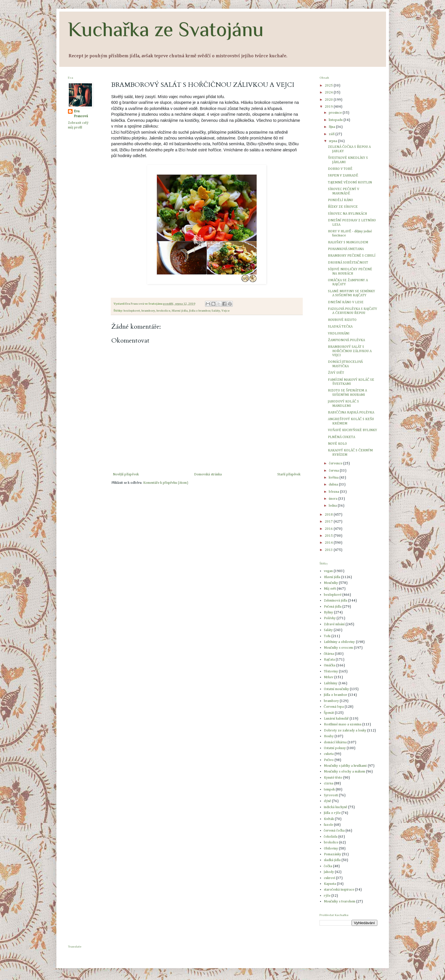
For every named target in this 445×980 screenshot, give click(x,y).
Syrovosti (331, 795)
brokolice (163, 311)
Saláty (216, 311)
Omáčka (330, 665)
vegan (328, 571)
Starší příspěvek (289, 475)
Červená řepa (334, 707)
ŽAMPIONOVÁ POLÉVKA (346, 340)
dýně (327, 801)
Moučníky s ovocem (338, 648)
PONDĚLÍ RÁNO (340, 200)
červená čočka (334, 831)
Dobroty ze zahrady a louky (345, 731)
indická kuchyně (336, 807)
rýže (327, 896)
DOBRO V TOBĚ (340, 169)
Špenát (329, 713)
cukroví (329, 878)
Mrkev (329, 677)
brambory (148, 311)
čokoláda (331, 837)
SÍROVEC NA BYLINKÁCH (347, 214)
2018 (329, 515)
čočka (328, 866)
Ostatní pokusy (335, 748)
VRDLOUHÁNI (339, 334)
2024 (329, 93)
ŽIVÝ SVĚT (336, 373)
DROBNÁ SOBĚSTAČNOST (348, 263)
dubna (334, 485)
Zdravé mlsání (334, 624)
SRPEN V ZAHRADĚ (343, 176)
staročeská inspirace (339, 890)
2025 (329, 86)
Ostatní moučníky (336, 689)
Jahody (329, 872)
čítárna (329, 654)
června (334, 471)
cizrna (329, 784)
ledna (333, 506)
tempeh (329, 790)
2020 (329, 100)
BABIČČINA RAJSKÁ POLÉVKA (351, 413)
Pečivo (329, 760)
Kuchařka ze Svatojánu (166, 29)
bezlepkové (132, 311)
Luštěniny (331, 683)
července (336, 464)
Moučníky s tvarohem (340, 902)
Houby (329, 736)
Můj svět (330, 589)
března (334, 492)
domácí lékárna (335, 742)
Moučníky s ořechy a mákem (345, 772)
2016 (329, 529)
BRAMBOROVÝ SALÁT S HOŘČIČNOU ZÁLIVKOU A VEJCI (350, 351)
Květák (329, 819)
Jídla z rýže (332, 813)
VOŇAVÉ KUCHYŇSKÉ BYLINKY (352, 430)
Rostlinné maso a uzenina (343, 725)
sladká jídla (332, 860)
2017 (329, 522)
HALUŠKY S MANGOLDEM (348, 242)
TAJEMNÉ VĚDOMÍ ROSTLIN (350, 183)
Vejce (226, 311)
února (334, 499)
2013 (329, 550)
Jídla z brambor (200, 311)
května (334, 478)
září (332, 134)
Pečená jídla (333, 607)
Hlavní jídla (180, 311)
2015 (329, 536)
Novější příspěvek (126, 475)
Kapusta (330, 884)
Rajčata (329, 660)
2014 (329, 543)
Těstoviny (331, 672)
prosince (336, 113)
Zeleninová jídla (336, 601)
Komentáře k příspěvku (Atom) (166, 483)
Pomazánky (333, 854)
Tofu (327, 636)
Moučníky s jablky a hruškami (345, 766)
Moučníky (331, 583)
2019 (329, 107)
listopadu (336, 120)
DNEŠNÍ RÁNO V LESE (346, 302)
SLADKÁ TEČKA (340, 327)
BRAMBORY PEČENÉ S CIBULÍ (352, 256)
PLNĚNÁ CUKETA (341, 437)
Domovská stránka (208, 475)
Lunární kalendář (336, 719)
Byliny (328, 613)
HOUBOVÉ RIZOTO (342, 320)
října (332, 127)
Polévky (330, 618)
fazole (328, 825)
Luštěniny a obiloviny (339, 642)
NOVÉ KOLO (337, 444)
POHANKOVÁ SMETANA (346, 249)
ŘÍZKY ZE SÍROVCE (343, 207)
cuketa (329, 754)
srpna (333, 141)
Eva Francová (81, 114)
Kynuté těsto (333, 778)
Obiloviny (331, 849)
